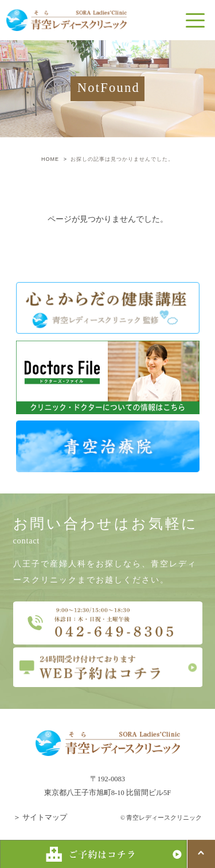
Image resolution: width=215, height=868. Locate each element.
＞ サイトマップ (40, 817)
